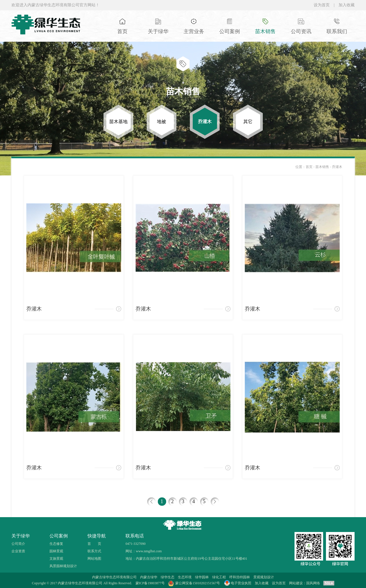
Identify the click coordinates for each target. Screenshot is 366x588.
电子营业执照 (237, 583)
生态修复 (56, 544)
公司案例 (59, 536)
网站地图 (94, 559)
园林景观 (56, 551)
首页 (309, 167)
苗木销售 (323, 167)
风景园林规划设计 (63, 566)
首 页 (94, 544)
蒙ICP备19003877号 (150, 583)
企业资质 (18, 551)
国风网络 (313, 583)
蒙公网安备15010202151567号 (198, 583)
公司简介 (18, 544)
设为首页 (322, 5)
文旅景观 (56, 559)
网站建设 (296, 583)
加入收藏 (347, 5)
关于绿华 (21, 536)
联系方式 (94, 551)
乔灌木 (337, 167)
